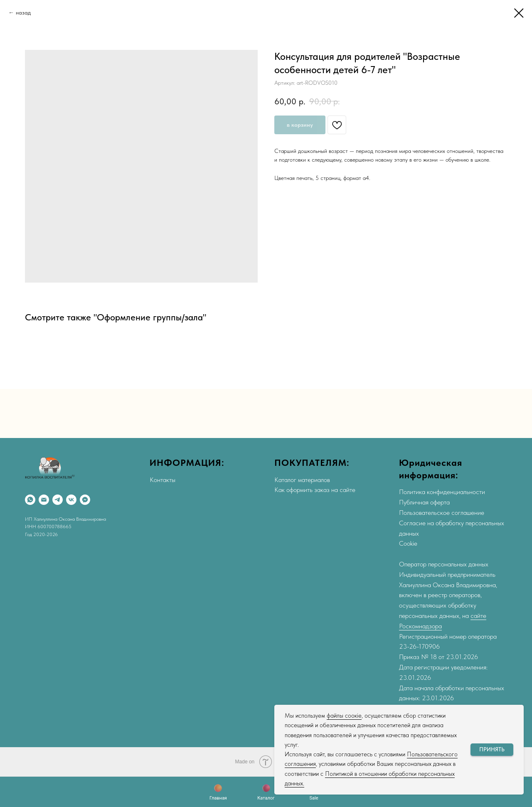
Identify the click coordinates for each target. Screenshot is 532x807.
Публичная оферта (424, 502)
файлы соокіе (344, 716)
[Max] (85, 500)
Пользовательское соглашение (442, 513)
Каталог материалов (302, 480)
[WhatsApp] (30, 500)
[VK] (71, 500)
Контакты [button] (163, 480)
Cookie (408, 543)
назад (23, 12)
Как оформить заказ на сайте (315, 490)
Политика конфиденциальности (442, 492)
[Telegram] (58, 500)
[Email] (44, 500)
